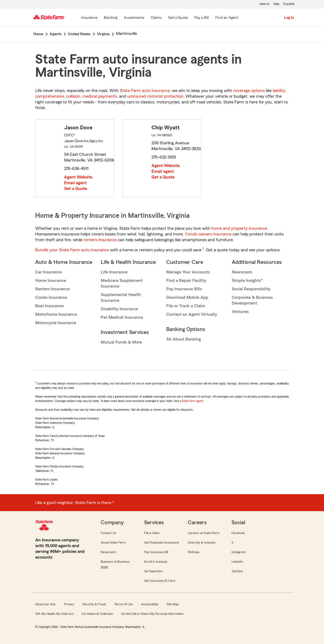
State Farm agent (193, 401)
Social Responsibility (251, 289)
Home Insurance (51, 281)
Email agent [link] (75, 183)
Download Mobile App (187, 297)
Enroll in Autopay (156, 562)
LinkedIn (237, 562)
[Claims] (156, 18)
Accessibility (150, 604)
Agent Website (78, 177)
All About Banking (184, 339)
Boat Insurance (49, 306)
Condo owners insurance (208, 234)
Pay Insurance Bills (184, 289)
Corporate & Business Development (252, 300)
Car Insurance (48, 272)
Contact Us (109, 533)
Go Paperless (153, 571)
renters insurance (100, 240)
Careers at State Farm (203, 533)
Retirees (194, 552)
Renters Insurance (52, 289)
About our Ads (45, 604)
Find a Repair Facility (186, 281)
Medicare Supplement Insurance (122, 283)
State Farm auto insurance (145, 91)
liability (279, 91)
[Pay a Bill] (202, 18)
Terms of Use (124, 604)
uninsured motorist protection (155, 96)
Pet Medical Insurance (122, 317)
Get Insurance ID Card (160, 581)
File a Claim (152, 533)
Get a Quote (76, 189)
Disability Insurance (119, 309)
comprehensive (50, 96)
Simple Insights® (247, 281)
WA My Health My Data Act (54, 614)
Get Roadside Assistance (162, 542)
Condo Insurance (51, 297)
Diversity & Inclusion (202, 542)
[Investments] (134, 18)
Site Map (173, 604)
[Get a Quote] (178, 18)
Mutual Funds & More (121, 342)
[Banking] (111, 18)
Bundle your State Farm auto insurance (72, 250)
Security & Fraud (94, 604)
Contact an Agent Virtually (192, 314)
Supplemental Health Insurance (121, 298)
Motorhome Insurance (56, 314)
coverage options (249, 91)
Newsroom (242, 272)
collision (73, 96)
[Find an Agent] (227, 18)
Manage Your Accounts (188, 272)
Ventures (240, 312)
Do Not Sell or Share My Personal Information (152, 614)
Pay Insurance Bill (156, 552)
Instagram (239, 552)
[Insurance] (89, 18)
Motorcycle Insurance (56, 323)
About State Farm (113, 542)
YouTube (237, 571)
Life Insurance (114, 272)
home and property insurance (239, 228)
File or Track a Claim (186, 306)
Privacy (69, 604)
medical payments (100, 96)
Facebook (238, 533)
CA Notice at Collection (97, 614)
